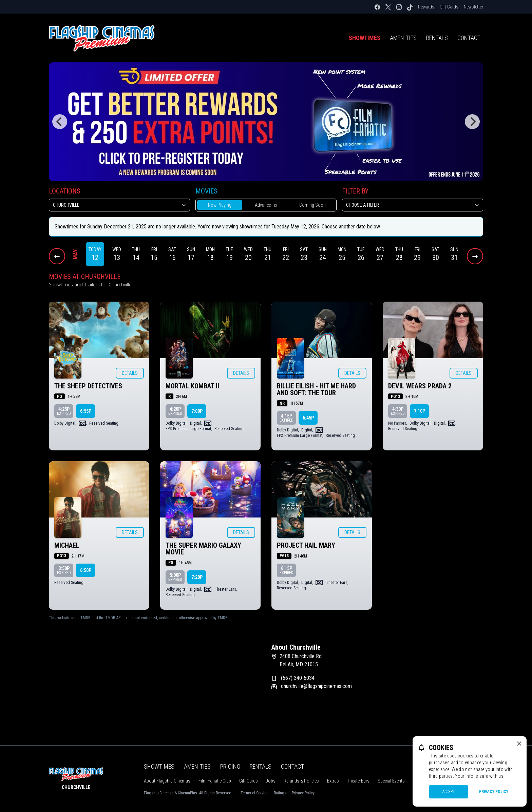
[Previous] (60, 122)
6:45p (308, 418)
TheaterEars (358, 781)
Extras (333, 781)
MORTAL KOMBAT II (192, 386)
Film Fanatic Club (215, 781)
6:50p (86, 570)
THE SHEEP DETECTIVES (88, 386)
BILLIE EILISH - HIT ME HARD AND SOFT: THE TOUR (316, 389)
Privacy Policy (303, 793)
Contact (469, 38)
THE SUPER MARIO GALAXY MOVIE (203, 549)
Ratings (280, 793)
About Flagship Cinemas (167, 781)
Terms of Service (254, 793)
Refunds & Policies (301, 781)
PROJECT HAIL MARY (306, 545)
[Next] (472, 122)
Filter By (355, 191)
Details (130, 373)
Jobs (271, 781)
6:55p (86, 411)
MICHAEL (67, 545)
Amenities (403, 38)
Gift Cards (449, 7)
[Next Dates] (475, 256)
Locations (65, 191)
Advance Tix (266, 205)
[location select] (119, 205)
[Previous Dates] (57, 256)
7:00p (197, 411)
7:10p (420, 411)
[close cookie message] (519, 744)
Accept (449, 792)
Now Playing (220, 205)
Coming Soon (312, 205)
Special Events (391, 781)
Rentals (437, 38)
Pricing (230, 766)
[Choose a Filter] (413, 205)
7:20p (197, 577)
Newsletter (473, 7)
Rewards (426, 7)
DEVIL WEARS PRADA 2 (420, 386)
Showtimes (365, 38)
